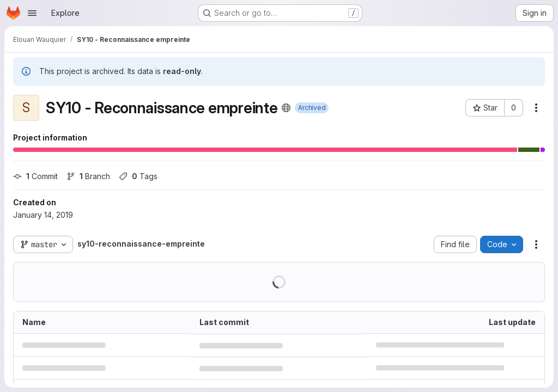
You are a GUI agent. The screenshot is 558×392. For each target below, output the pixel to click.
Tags (138, 176)
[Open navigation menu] (32, 13)
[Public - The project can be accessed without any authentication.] (286, 108)
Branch (88, 176)
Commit (35, 176)
